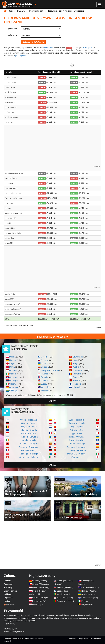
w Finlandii (49, 48)
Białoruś (77, 380)
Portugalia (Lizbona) (65, 601)
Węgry (44, 384)
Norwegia (14, 380)
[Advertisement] (52, 545)
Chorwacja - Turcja (76, 423)
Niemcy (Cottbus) (40, 581)
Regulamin (8, 598)
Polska (12, 357)
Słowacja (77, 387)
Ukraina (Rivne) (88, 594)
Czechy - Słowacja (76, 443)
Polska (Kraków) (39, 601)
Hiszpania (14, 387)
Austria (76, 367)
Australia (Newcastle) (90, 587)
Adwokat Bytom (10, 629)
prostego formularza (24, 56)
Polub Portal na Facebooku (52, 337)
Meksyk (85, 601)
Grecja (44, 357)
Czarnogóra (78, 370)
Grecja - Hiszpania (29, 420)
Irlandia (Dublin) (63, 594)
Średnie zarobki (10, 591)
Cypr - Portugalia (76, 420)
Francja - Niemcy (29, 450)
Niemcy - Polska (29, 423)
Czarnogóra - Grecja (76, 450)
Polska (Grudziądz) (40, 598)
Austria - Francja (29, 433)
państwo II (12, 35)
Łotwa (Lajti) (37, 604)
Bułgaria (45, 367)
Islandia (45, 380)
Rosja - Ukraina (76, 437)
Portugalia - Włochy (76, 454)
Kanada (45, 374)
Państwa (8, 581)
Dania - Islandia (76, 440)
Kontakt (7, 601)
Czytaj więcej (9, 623)
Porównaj (8, 587)
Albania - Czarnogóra (29, 443)
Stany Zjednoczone (50, 370)
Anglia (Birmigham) (65, 598)
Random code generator (14, 631)
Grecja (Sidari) (63, 591)
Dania (12, 367)
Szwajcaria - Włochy (29, 457)
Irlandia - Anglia (29, 440)
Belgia (76, 363)
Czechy (44, 360)
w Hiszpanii (88, 48)
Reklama (8, 594)
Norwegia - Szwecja (29, 454)
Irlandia (13, 374)
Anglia (12, 363)
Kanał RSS (11, 604)
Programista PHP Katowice (89, 639)
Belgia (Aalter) (87, 604)
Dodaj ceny (9, 584)
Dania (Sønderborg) (41, 587)
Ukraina (45, 363)
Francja (44, 377)
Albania (44, 391)
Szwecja (13, 391)
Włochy (13, 384)
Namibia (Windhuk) (89, 591)
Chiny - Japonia (76, 427)
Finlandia (77, 384)
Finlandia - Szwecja (29, 437)
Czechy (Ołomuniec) (41, 584)
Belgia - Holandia (29, 427)
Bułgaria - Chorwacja (29, 447)
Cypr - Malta (76, 433)
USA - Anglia (76, 457)
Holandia (13, 370)
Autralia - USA (76, 430)
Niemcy (13, 360)
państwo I (12, 29)
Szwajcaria (78, 357)
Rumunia (77, 374)
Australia (45, 387)
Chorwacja (14, 377)
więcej (53, 401)
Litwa (75, 360)
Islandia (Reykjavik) (90, 598)
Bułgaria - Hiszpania (76, 447)
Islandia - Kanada (29, 430)
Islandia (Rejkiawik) (65, 587)
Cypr (75, 377)
